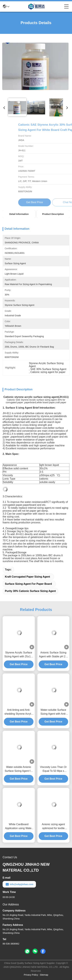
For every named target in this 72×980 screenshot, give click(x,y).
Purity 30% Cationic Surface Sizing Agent (30, 591)
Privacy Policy (31, 975)
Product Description (53, 214)
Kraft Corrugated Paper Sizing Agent (27, 577)
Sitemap (44, 975)
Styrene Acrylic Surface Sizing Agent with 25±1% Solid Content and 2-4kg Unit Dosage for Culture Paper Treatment (19, 655)
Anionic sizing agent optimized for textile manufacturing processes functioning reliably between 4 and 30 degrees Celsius (53, 827)
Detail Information (19, 214)
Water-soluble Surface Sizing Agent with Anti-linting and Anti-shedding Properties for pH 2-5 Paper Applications (53, 712)
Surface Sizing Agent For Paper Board (28, 584)
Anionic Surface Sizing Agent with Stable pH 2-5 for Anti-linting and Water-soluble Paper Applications (53, 655)
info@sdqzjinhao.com (19, 884)
